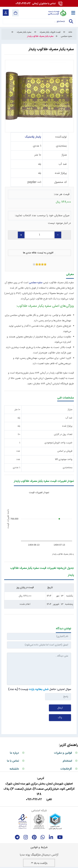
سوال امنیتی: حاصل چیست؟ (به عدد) (40, 689)
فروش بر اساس (65, 451)
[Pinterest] (34, 837)
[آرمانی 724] (57, 13)
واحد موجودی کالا (64, 459)
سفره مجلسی (36, 283)
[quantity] (40, 235)
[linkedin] (51, 837)
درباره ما (14, 753)
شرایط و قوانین (39, 847)
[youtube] (60, 837)
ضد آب (63, 164)
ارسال (60, 708)
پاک (60, 718)
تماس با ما (13, 761)
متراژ (64, 155)
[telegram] (17, 837)
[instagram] (26, 837)
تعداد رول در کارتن (63, 434)
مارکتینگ (36, 855)
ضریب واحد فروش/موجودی (58, 443)
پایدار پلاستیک (33, 137)
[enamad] (23, 821)
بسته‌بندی (61, 146)
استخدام (67, 761)
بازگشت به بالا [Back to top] (39, 863)
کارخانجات (66, 769)
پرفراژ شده (61, 173)
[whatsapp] (43, 837)
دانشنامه (14, 769)
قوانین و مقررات (63, 753)
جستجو (71, 24)
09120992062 (36, 4)
